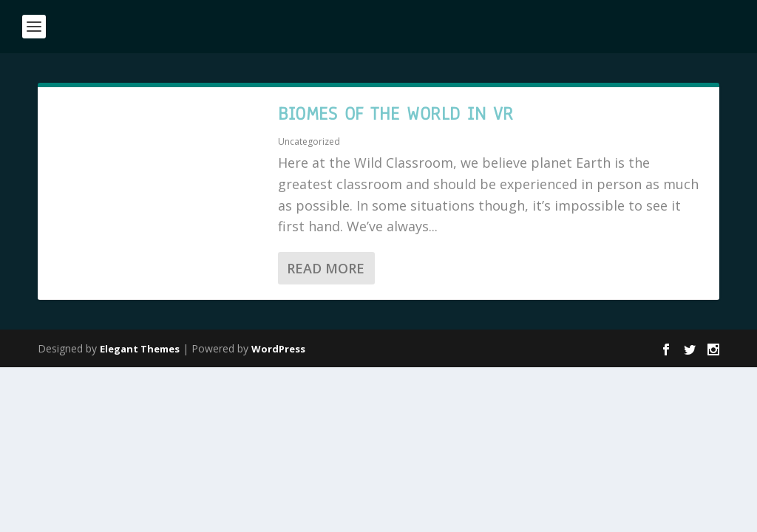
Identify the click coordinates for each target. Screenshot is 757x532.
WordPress (278, 349)
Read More (326, 268)
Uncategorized (309, 141)
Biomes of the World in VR (396, 114)
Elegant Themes (140, 349)
